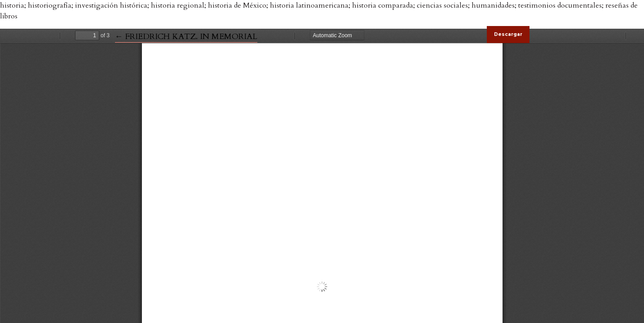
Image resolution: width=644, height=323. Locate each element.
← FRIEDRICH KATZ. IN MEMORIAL (186, 37)
